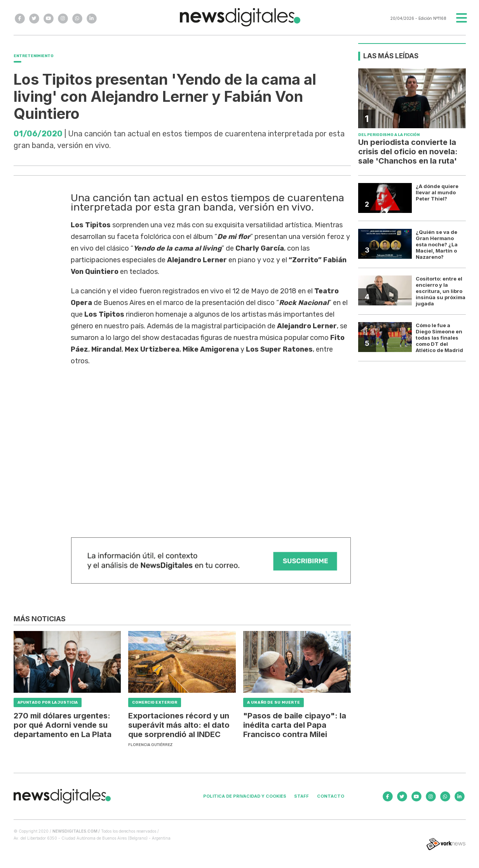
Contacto (331, 796)
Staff (301, 796)
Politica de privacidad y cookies (245, 796)
